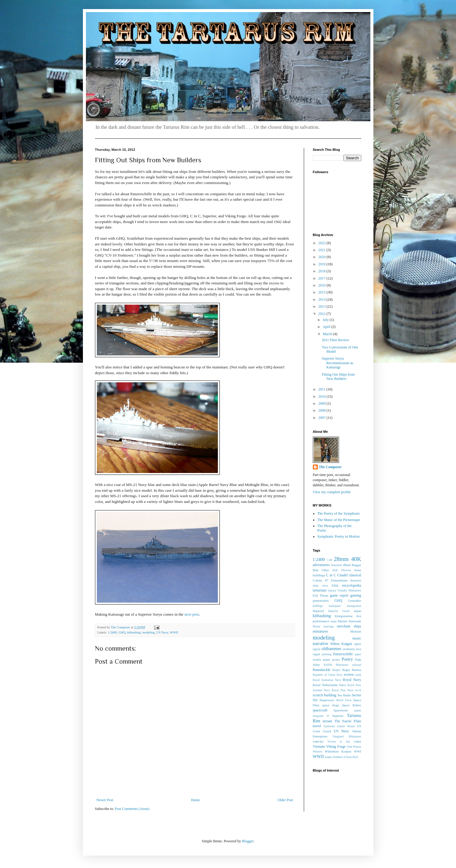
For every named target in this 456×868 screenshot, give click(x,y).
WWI (358, 751)
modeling (149, 632)
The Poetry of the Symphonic (339, 513)
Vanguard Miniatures (347, 736)
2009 (322, 403)
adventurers (321, 565)
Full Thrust (321, 595)
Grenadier (354, 601)
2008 (322, 410)
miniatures (321, 631)
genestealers (321, 601)
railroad (357, 665)
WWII (174, 632)
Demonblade (339, 580)
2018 (322, 271)
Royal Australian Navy (327, 680)
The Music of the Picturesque (339, 520)
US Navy (162, 632)
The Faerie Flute (348, 721)
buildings (319, 575)
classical (355, 575)
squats (358, 710)
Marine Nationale (349, 621)
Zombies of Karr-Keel (345, 757)
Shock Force (344, 700)
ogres (358, 644)
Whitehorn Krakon (338, 751)
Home (195, 800)
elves (325, 586)
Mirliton (356, 631)
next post (192, 614)
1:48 (329, 560)
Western (318, 751)
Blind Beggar (352, 565)
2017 (322, 278)
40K (356, 559)
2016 (322, 285)
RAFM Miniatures (336, 665)
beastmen (336, 565)
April (327, 327)
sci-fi (358, 690)
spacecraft (320, 710)
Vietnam (319, 747)
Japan (358, 611)
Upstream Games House (339, 726)
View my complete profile (332, 492)
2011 (322, 389)
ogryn (317, 649)
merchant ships (349, 626)
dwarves (356, 580)
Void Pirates (354, 747)
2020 (322, 257)
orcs (359, 649)
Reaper (336, 670)
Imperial (318, 611)
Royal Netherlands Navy (330, 685)
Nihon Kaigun (341, 644)
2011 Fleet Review (335, 340)
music (357, 638)
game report (339, 595)
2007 (322, 418)
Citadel (342, 575)
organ (317, 654)
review (349, 675)
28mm (341, 559)
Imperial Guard (339, 611)
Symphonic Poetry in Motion (339, 536)
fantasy (332, 590)
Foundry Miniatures (349, 590)
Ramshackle (322, 670)
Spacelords (341, 710)
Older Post (285, 800)
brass (358, 570)
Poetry (347, 659)
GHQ (122, 632)
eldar (316, 586)
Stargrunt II (321, 716)
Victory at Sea (339, 742)
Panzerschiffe (343, 654)
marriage (329, 626)
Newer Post (105, 800)
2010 (322, 397)
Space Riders (352, 705)
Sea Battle (344, 695)
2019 (322, 264)
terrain (327, 721)
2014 (322, 300)
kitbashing (134, 632)
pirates (336, 660)
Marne (317, 626)
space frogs (331, 705)
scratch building (325, 695)
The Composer (330, 467)
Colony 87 (321, 580)
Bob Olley (321, 570)
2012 (322, 314)
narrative (321, 643)
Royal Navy (352, 680)
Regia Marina (352, 670)
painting (327, 654)
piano (326, 659)
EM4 (335, 585)
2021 (322, 250)
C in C (331, 575)
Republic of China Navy (328, 675)
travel (317, 726)
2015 (322, 292)
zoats (328, 757)
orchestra (349, 649)
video (357, 741)
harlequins (335, 606)
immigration (354, 606)
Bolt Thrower (342, 570)
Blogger (248, 841)
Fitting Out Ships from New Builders (338, 377)
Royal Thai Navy (343, 690)
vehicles (318, 741)
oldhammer (331, 649)
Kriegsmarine (344, 616)
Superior (338, 716)
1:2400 (112, 632)
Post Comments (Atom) (132, 809)
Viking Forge (336, 747)
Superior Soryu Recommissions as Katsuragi (337, 363)
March (328, 334)
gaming (356, 595)
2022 (322, 243)
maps (333, 621)
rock (358, 675)
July (326, 320)
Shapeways (327, 700)
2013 (322, 306)
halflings (318, 606)
